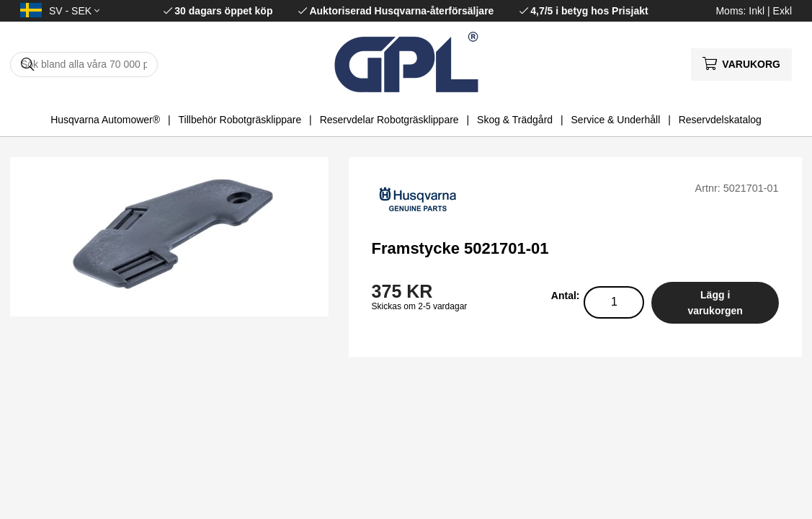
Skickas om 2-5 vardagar (420, 306)
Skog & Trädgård (515, 120)
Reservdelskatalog (720, 120)
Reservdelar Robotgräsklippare (389, 120)
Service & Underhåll (616, 120)
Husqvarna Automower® (105, 120)
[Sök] (84, 65)
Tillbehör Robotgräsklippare (240, 120)
